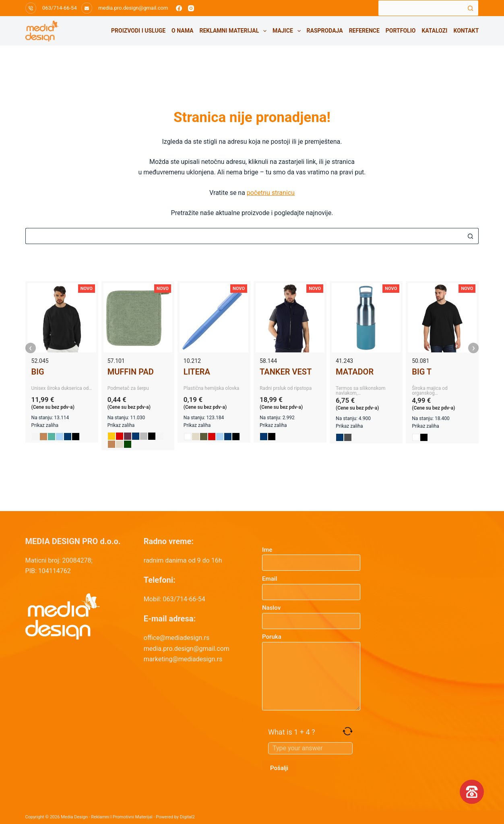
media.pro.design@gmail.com (133, 8)
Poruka (311, 672)
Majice (288, 31)
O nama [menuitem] (182, 31)
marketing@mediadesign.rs (183, 659)
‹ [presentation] (31, 348)
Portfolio (401, 31)
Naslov (311, 614)
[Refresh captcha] (348, 731)
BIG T (422, 372)
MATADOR (355, 372)
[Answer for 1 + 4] (310, 748)
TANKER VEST (286, 372)
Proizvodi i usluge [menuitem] (138, 31)
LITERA (197, 372)
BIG (38, 372)
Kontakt (466, 31)
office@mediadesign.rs (177, 638)
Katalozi (434, 31)
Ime (311, 556)
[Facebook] (179, 8)
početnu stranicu (271, 193)
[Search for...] (420, 8)
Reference (364, 31)
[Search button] (471, 8)
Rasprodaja (325, 31)
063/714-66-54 (60, 8)
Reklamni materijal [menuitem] (234, 31)
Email (311, 585)
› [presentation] (474, 348)
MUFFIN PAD (131, 372)
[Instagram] (191, 8)
